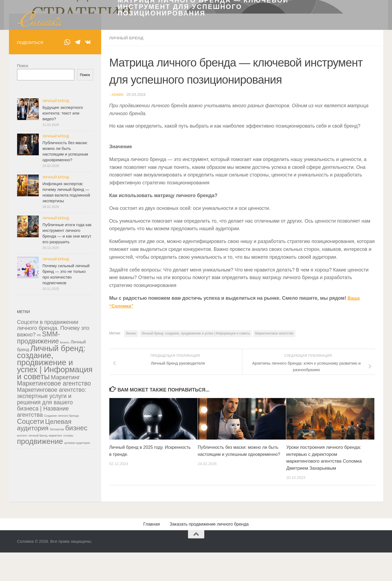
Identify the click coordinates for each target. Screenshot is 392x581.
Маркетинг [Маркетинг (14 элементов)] (66, 522)
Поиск (23, 210)
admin (117, 239)
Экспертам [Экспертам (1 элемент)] (57, 574)
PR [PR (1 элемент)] (39, 480)
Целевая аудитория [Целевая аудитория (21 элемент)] (44, 569)
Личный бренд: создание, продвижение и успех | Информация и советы (196, 477)
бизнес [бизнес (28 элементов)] (76, 572)
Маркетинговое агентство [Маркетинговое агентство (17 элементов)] (54, 528)
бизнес (131, 477)
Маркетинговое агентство (274, 477)
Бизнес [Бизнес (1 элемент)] (65, 487)
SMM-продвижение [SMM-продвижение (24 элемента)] (39, 482)
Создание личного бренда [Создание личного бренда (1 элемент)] (61, 560)
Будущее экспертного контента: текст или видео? (63, 258)
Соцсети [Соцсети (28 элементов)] (31, 566)
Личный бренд (127, 182)
